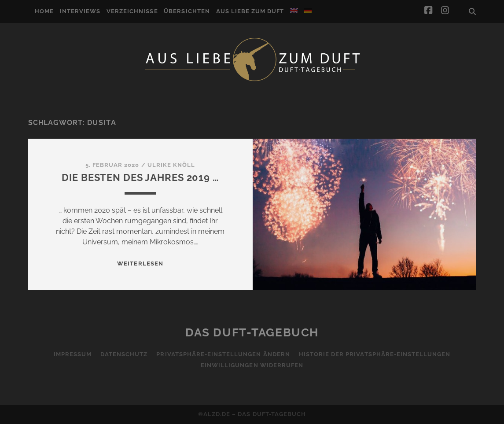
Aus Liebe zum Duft (250, 11)
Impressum (73, 354)
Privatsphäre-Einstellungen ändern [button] (223, 354)
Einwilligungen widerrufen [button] (252, 365)
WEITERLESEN (140, 264)
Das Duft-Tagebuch (252, 332)
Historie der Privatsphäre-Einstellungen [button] (375, 354)
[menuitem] (294, 11)
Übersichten (187, 11)
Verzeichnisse (132, 11)
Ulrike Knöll (171, 165)
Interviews (80, 11)
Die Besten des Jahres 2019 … (140, 177)
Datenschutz (124, 354)
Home (44, 11)
